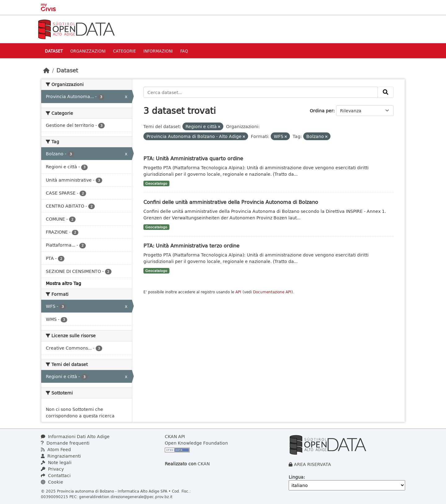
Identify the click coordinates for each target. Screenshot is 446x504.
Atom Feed (56, 449)
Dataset (54, 51)
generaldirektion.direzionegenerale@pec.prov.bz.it (126, 497)
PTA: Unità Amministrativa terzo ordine (191, 246)
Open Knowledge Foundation (196, 443)
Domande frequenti (65, 443)
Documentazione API (272, 292)
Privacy (52, 469)
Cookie (52, 482)
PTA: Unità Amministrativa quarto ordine (193, 158)
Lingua (296, 477)
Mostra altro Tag (63, 283)
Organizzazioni (88, 51)
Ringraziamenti (61, 456)
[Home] (46, 70)
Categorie (125, 51)
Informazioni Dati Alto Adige (75, 436)
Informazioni (158, 51)
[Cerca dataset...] (261, 92)
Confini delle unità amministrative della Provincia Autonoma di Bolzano (231, 202)
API (238, 292)
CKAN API (175, 436)
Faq (184, 51)
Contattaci (56, 475)
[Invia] (386, 92)
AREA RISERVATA (313, 464)
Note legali (56, 462)
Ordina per (321, 111)
